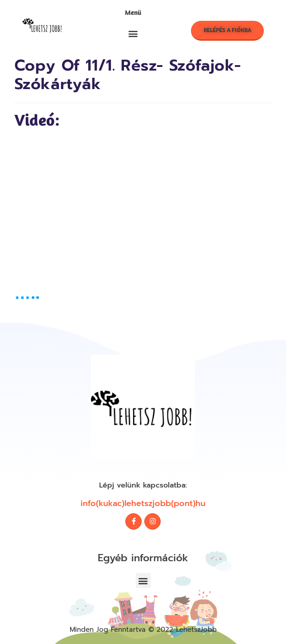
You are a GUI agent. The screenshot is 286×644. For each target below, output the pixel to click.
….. (27, 293)
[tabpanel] (143, 206)
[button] (133, 33)
